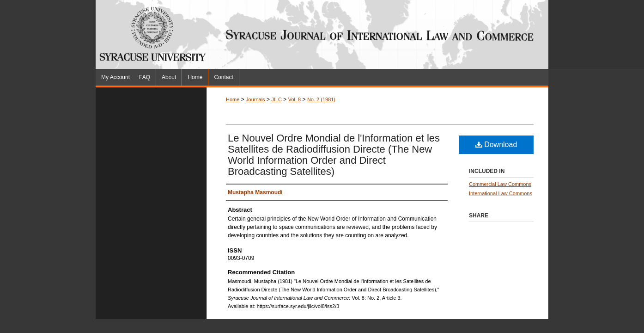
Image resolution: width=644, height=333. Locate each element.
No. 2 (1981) (321, 99)
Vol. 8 (295, 99)
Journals (255, 99)
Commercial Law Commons (500, 184)
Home (233, 99)
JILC (276, 99)
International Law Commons (501, 193)
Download (496, 145)
